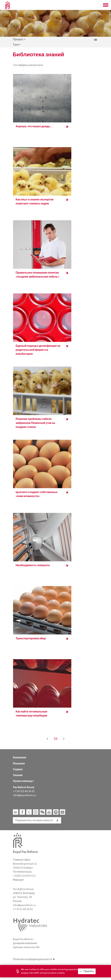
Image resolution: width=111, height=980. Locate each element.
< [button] (47, 739)
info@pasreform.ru (24, 795)
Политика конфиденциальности (33, 959)
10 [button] (56, 739)
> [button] (64, 739)
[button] (106, 6)
